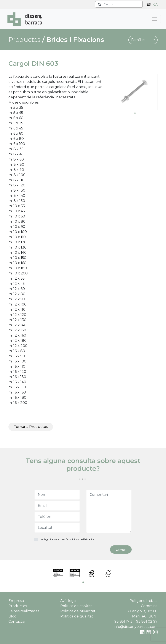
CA (155, 5)
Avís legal (69, 601)
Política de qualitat (77, 616)
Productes (18, 606)
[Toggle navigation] (155, 19)
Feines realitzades (24, 611)
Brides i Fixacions (75, 40)
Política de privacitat (78, 611)
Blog (13, 616)
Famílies (143, 40)
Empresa (16, 601)
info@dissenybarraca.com (136, 627)
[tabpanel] (135, 92)
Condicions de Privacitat (81, 539)
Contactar (17, 621)
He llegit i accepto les (68, 539)
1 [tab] (135, 113)
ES (149, 5)
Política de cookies (76, 606)
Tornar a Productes (31, 427)
